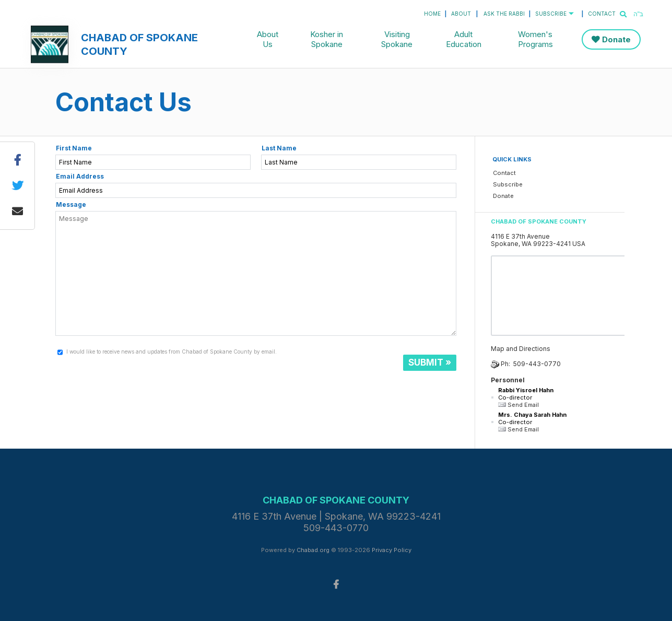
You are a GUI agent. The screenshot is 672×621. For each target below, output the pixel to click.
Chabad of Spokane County (139, 44)
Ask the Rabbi (504, 14)
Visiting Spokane (397, 39)
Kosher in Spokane (327, 39)
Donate (616, 39)
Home (432, 14)
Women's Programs (535, 39)
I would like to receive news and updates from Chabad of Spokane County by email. (172, 351)
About (461, 14)
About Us (268, 39)
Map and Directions (521, 349)
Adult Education (464, 39)
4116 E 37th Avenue (520, 236)
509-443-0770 (537, 364)
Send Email (518, 405)
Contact (602, 14)
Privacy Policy (392, 550)
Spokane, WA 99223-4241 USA (538, 244)
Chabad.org (313, 550)
